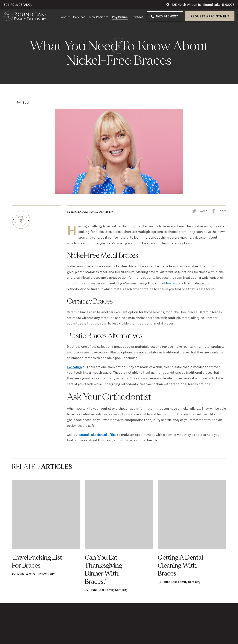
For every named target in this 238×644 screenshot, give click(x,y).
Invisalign (74, 367)
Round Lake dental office (98, 435)
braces (171, 283)
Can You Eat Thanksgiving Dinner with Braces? (103, 570)
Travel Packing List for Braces (37, 562)
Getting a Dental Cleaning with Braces (180, 566)
